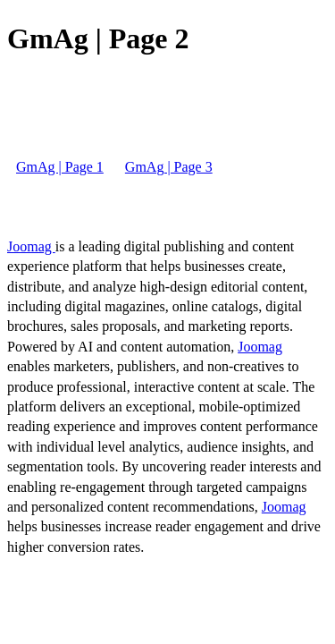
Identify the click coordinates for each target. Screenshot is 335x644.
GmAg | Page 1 (60, 167)
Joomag (31, 246)
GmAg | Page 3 (169, 167)
